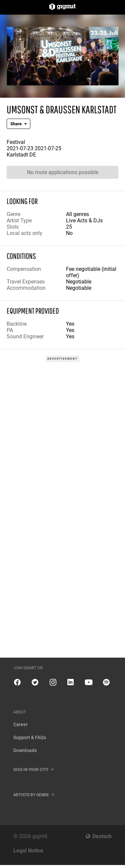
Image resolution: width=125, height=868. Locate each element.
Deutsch (102, 836)
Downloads (25, 750)
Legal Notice (28, 851)
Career (20, 724)
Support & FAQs (30, 737)
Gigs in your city (31, 770)
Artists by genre (31, 795)
